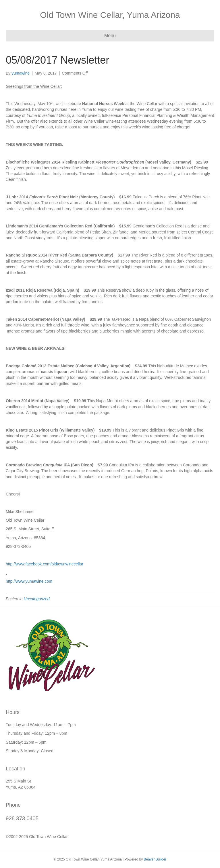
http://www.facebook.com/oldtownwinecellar (45, 564)
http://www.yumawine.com (29, 581)
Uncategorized (36, 599)
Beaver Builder (155, 859)
